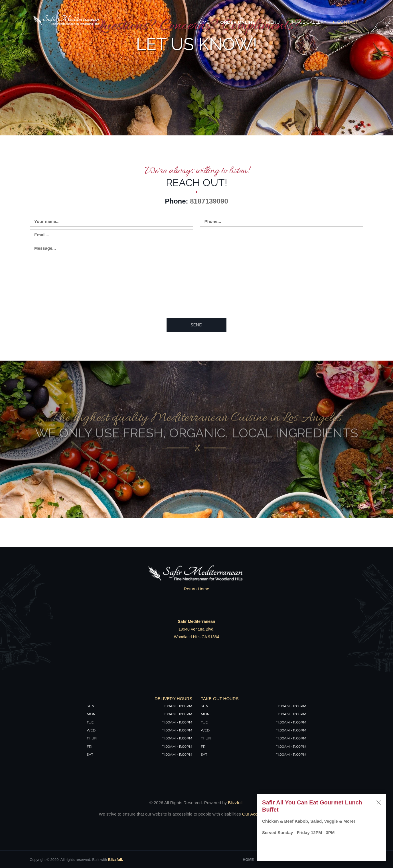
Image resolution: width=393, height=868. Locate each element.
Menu (273, 22)
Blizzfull (235, 803)
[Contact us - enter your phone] (282, 221)
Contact (348, 22)
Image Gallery (308, 22)
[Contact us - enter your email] (111, 235)
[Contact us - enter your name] (111, 221)
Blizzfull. (116, 860)
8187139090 (209, 201)
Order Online (238, 22)
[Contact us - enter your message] (196, 264)
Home (202, 22)
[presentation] (73, 301)
